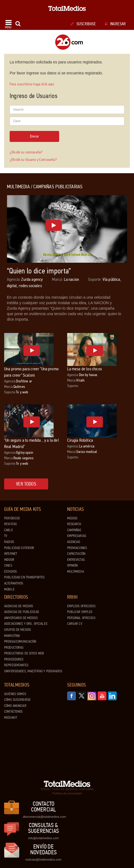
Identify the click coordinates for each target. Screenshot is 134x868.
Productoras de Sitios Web (24, 653)
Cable (9, 530)
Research (74, 524)
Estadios (10, 572)
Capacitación (76, 554)
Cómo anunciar (15, 706)
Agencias (74, 542)
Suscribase (83, 24)
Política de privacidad (67, 793)
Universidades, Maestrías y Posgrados (33, 671)
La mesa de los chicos (84, 369)
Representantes (16, 665)
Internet (11, 554)
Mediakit (11, 718)
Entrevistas (76, 560)
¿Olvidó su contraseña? (26, 152)
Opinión (73, 565)
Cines (8, 565)
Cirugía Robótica (80, 440)
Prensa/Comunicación (20, 642)
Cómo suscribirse (17, 700)
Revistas (10, 524)
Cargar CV (75, 624)
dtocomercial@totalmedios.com (43, 817)
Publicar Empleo (80, 612)
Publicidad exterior (19, 548)
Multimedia (76, 572)
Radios (9, 542)
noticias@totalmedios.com (43, 859)
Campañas (74, 530)
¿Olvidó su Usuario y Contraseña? (33, 160)
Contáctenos (13, 712)
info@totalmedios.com (43, 838)
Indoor (9, 560)
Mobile (9, 589)
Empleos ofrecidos (81, 606)
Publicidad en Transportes (24, 577)
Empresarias (77, 536)
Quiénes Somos (15, 694)
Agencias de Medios (19, 606)
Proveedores (14, 659)
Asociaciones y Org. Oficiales (26, 624)
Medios (72, 518)
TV (6, 536)
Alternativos (14, 583)
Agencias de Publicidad (22, 612)
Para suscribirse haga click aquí (32, 84)
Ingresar (115, 24)
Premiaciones (77, 548)
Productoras (14, 648)
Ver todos (26, 484)
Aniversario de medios (21, 618)
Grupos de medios (17, 630)
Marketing (12, 636)
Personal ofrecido (81, 618)
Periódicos (12, 518)
